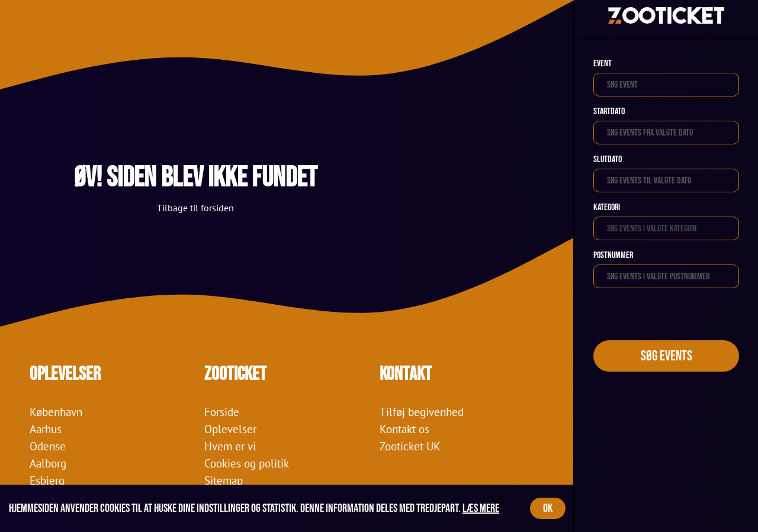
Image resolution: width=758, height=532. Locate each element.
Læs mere (481, 508)
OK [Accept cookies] (548, 508)
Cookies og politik (247, 463)
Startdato (609, 112)
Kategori (607, 207)
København (56, 412)
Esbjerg (47, 480)
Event (603, 64)
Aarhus (46, 429)
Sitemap (224, 480)
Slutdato (608, 159)
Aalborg (48, 463)
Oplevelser (230, 429)
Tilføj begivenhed (422, 412)
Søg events (667, 356)
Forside (222, 412)
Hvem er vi (230, 446)
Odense (48, 446)
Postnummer (613, 255)
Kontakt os (404, 429)
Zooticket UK (410, 446)
